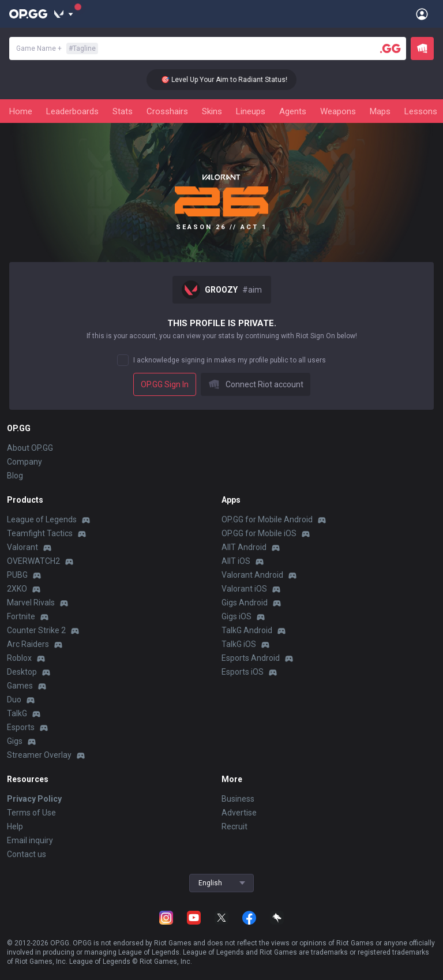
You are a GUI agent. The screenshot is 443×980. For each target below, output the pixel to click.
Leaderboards (72, 111)
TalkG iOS (239, 644)
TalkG (17, 713)
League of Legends (42, 519)
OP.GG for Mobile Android (267, 519)
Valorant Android (252, 575)
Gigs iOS (236, 616)
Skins (212, 111)
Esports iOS (243, 672)
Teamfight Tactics (40, 533)
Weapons (338, 111)
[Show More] (64, 14)
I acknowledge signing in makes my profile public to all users (230, 360)
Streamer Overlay (39, 755)
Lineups (251, 111)
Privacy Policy (34, 799)
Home (21, 111)
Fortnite (21, 616)
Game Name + (57, 48)
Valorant (22, 547)
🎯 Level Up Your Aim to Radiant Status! (233, 80)
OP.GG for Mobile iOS (259, 533)
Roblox (19, 658)
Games (20, 686)
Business (238, 799)
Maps (380, 111)
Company (25, 462)
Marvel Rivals (31, 603)
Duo (14, 700)
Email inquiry (30, 840)
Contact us (27, 854)
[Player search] (391, 48)
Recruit (234, 826)
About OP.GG (30, 448)
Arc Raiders (28, 644)
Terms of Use (31, 813)
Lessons (421, 111)
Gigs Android (245, 603)
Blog (15, 476)
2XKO (17, 589)
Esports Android (251, 658)
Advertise (239, 813)
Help (15, 826)
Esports (21, 727)
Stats (123, 111)
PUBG (17, 575)
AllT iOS (236, 561)
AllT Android (244, 547)
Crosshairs (167, 111)
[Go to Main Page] (28, 14)
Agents (293, 111)
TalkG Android (247, 630)
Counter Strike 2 (36, 630)
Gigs (15, 741)
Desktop (22, 672)
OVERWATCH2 (33, 561)
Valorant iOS (244, 589)
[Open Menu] (422, 14)
